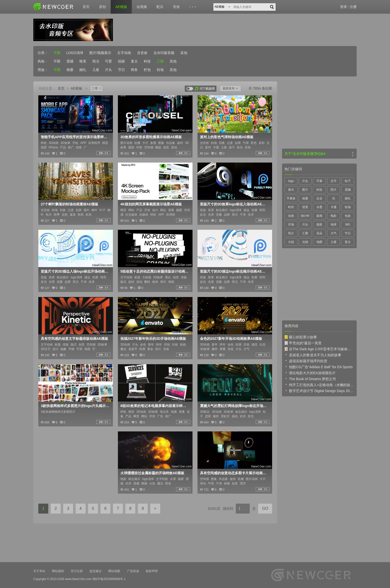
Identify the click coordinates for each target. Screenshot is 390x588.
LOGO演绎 (75, 53)
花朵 (319, 233)
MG (348, 225)
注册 (353, 7)
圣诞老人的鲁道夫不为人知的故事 (313, 355)
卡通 (334, 207)
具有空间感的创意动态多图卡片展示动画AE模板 (234, 473)
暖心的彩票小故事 (301, 337)
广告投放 (133, 571)
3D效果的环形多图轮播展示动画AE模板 (151, 137)
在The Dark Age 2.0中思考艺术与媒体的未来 (319, 349)
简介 (291, 233)
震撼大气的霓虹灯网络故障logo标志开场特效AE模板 (234, 406)
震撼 (70, 61)
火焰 (291, 242)
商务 (134, 70)
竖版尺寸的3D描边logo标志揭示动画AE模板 (234, 271)
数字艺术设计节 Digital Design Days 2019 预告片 (319, 391)
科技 (147, 61)
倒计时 (305, 216)
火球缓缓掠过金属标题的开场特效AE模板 (152, 473)
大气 (334, 233)
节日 (121, 70)
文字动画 (124, 53)
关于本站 (39, 571)
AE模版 (121, 7)
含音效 (142, 53)
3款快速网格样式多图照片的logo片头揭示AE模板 (75, 406)
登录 (343, 7)
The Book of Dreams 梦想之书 (310, 379)
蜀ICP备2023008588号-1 (109, 579)
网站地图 (114, 571)
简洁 (96, 61)
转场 (160, 70)
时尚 (291, 207)
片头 (108, 70)
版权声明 (152, 571)
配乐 (160, 7)
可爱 (108, 61)
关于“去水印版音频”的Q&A (305, 154)
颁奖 (319, 225)
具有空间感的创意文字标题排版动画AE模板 (74, 339)
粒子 (348, 181)
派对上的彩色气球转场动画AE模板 (227, 137)
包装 (348, 216)
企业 (319, 198)
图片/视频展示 (100, 53)
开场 (291, 225)
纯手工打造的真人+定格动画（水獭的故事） (319, 385)
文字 (334, 181)
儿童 (96, 70)
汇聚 (305, 233)
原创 (102, 7)
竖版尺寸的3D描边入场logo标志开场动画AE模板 (75, 271)
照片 (334, 190)
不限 (57, 53)
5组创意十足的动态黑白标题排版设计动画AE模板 (155, 271)
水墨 (319, 207)
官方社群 (77, 571)
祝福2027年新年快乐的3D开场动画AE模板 (153, 339)
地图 (319, 242)
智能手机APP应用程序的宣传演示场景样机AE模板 (75, 137)
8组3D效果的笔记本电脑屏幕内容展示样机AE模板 (155, 406)
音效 (176, 7)
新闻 (319, 216)
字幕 (319, 181)
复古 (134, 61)
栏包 (147, 70)
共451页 (214, 509)
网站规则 (58, 571)
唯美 (83, 61)
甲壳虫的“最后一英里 (303, 343)
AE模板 (76, 88)
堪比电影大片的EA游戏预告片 (310, 373)
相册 (70, 70)
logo (291, 181)
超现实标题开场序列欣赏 (306, 361)
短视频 (142, 7)
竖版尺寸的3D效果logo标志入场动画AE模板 (234, 204)
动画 (291, 216)
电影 (334, 216)
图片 (305, 190)
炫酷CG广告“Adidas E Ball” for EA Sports (319, 367)
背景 (305, 207)
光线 (305, 242)
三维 (160, 61)
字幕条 (291, 198)
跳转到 (228, 509)
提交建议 (96, 571)
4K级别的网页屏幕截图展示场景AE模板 (151, 204)
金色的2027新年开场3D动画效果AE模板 (231, 339)
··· (193, 7)
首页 (86, 7)
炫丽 (121, 61)
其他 (184, 53)
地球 (334, 225)
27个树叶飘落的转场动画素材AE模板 (70, 204)
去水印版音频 (164, 53)
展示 (291, 190)
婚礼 (83, 70)
